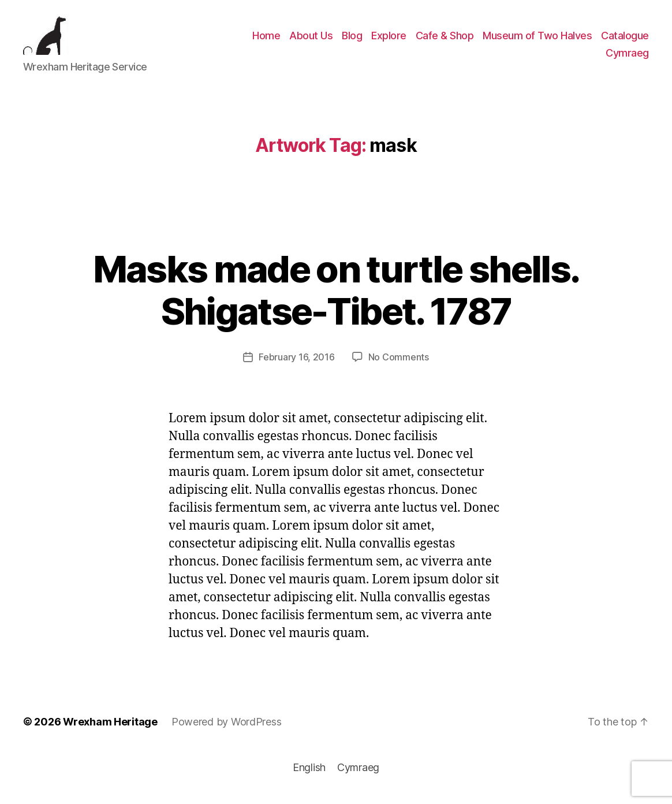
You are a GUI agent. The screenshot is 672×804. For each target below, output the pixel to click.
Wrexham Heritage (110, 727)
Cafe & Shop (445, 38)
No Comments (399, 363)
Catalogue (625, 38)
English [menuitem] (309, 773)
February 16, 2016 (296, 363)
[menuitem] (627, 56)
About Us (311, 38)
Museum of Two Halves (537, 38)
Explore (389, 38)
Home (266, 38)
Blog (352, 38)
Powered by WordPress (227, 727)
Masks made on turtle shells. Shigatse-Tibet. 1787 (336, 296)
